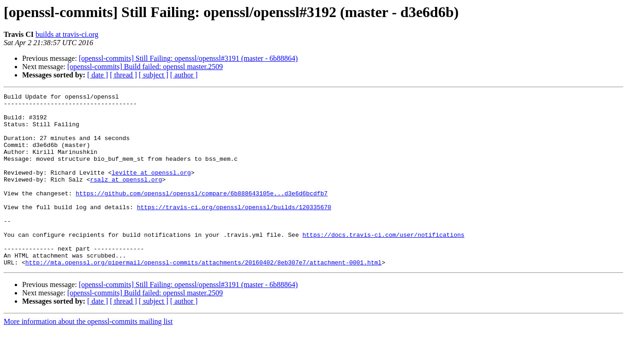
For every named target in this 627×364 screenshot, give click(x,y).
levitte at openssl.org (151, 189)
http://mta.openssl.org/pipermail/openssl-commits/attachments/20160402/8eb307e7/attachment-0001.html (203, 297)
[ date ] (98, 75)
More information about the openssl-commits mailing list (88, 356)
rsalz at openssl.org (126, 197)
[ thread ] (123, 75)
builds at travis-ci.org (67, 34)
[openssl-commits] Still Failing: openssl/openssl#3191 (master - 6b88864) (188, 58)
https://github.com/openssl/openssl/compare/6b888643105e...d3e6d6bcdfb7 (202, 214)
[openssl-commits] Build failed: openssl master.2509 (145, 67)
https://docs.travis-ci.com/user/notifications (383, 264)
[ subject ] (154, 75)
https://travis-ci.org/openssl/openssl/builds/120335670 (234, 230)
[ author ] (184, 75)
